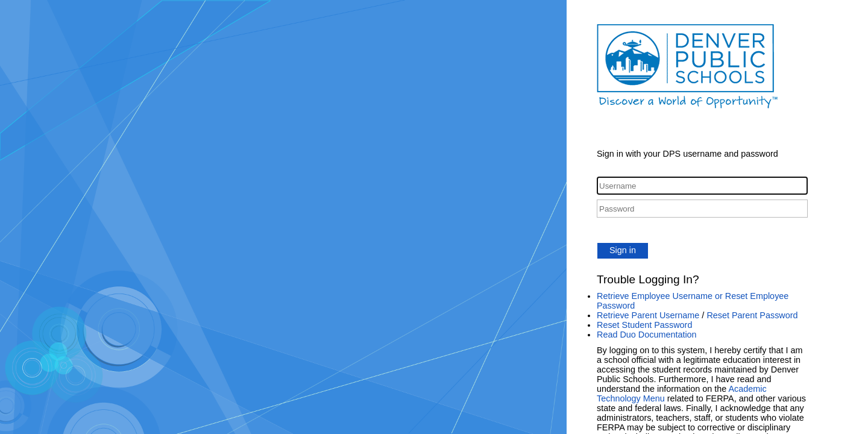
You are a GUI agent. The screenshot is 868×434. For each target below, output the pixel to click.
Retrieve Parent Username (648, 315)
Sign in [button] (623, 250)
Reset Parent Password (752, 315)
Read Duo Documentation (647, 335)
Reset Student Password (644, 325)
